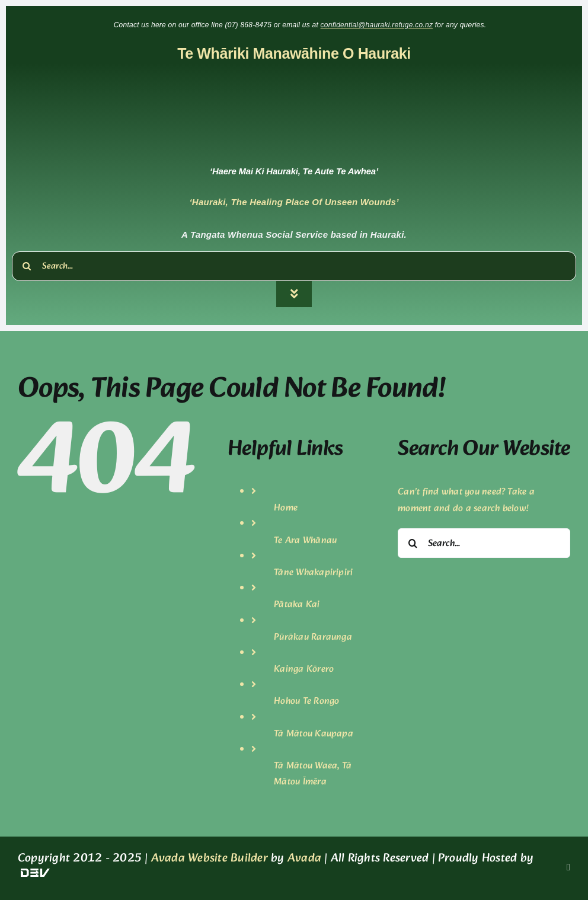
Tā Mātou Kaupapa (314, 734)
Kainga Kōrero (304, 669)
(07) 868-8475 (250, 25)
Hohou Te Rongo (306, 701)
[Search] (27, 266)
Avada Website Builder (210, 858)
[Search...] (294, 266)
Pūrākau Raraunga (313, 637)
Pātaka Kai (297, 604)
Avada (304, 858)
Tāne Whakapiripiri (313, 572)
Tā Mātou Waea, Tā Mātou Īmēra (313, 774)
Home (286, 508)
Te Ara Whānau (305, 540)
